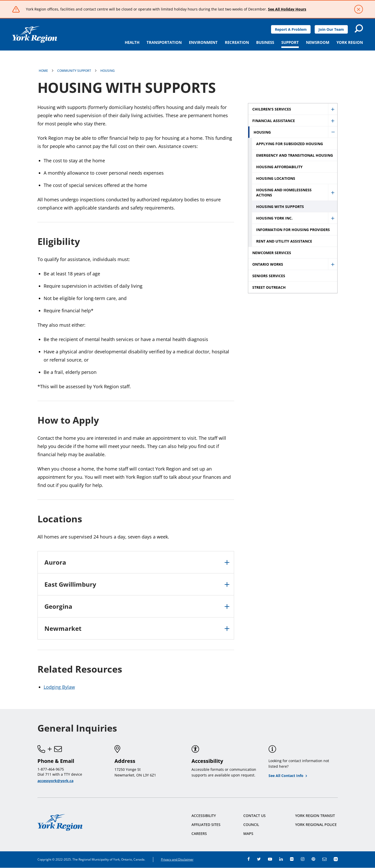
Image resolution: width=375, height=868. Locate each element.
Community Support (74, 71)
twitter (259, 859)
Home (43, 71)
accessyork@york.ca (55, 781)
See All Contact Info (286, 776)
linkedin (281, 859)
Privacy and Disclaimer (177, 859)
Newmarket (63, 628)
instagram (303, 859)
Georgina (58, 606)
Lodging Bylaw (59, 687)
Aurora (55, 562)
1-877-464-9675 (51, 769)
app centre (336, 859)
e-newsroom (324, 859)
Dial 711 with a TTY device (60, 774)
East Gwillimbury (70, 584)
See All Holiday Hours (287, 9)
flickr (292, 859)
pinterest (313, 859)
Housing (108, 71)
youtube (270, 859)
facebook (249, 859)
